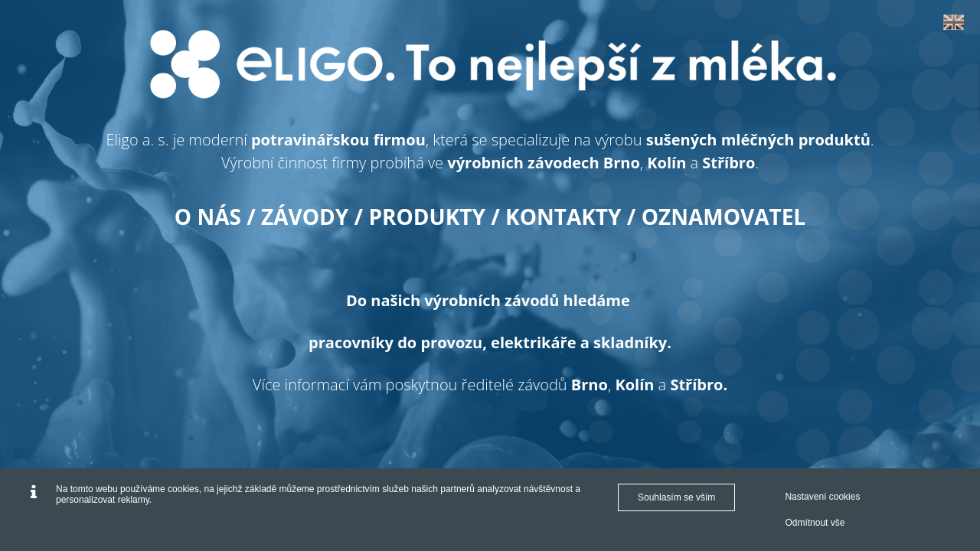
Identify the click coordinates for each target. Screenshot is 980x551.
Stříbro (728, 163)
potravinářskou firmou (338, 140)
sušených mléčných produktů (758, 140)
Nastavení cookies (822, 497)
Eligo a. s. (137, 140)
